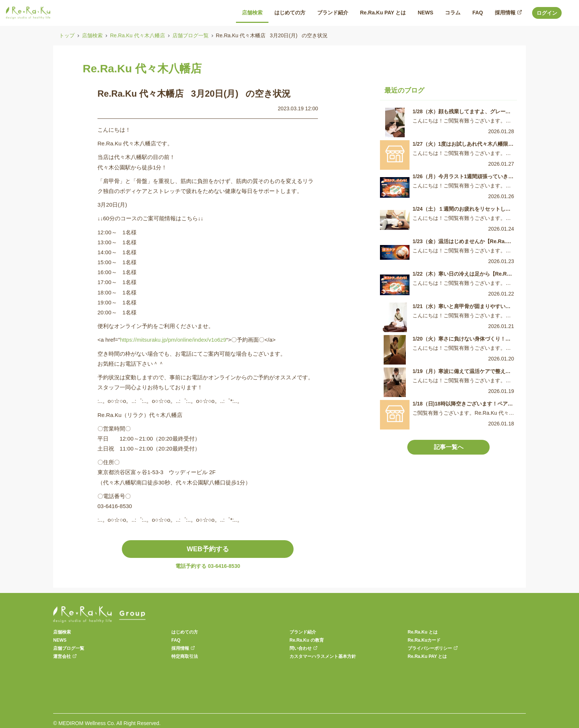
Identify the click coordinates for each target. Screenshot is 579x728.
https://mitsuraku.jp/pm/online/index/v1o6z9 (173, 340)
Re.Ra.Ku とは (423, 632)
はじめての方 (185, 632)
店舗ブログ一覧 (191, 35)
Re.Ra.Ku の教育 (307, 640)
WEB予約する (208, 549)
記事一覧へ (449, 447)
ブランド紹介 (303, 632)
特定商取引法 (185, 656)
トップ (67, 35)
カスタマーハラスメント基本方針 (323, 656)
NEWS (60, 640)
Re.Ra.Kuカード (424, 640)
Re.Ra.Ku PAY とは (427, 656)
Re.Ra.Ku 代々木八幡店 (138, 35)
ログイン (547, 13)
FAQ (176, 640)
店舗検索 (92, 35)
